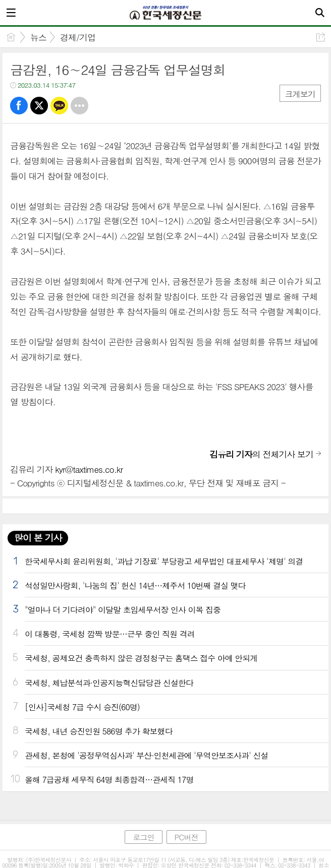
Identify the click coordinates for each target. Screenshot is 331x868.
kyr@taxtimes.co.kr (89, 469)
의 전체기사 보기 (261, 454)
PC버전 (186, 837)
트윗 (39, 106)
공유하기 (321, 37)
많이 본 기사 (38, 538)
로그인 (143, 837)
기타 (79, 106)
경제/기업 (78, 37)
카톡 (59, 106)
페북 (19, 106)
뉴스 (38, 37)
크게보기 (300, 94)
